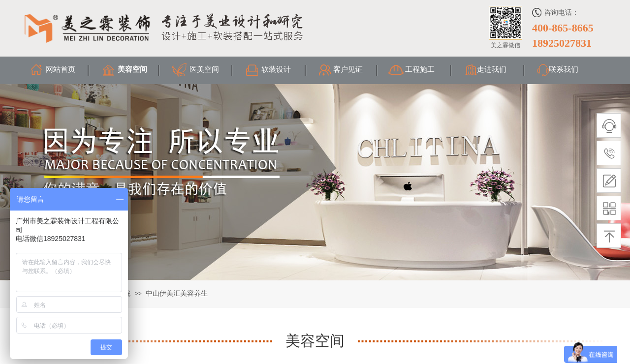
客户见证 (348, 69)
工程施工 (420, 69)
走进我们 (492, 69)
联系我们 (564, 69)
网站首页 (61, 69)
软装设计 (276, 69)
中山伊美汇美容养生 (177, 293)
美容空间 (132, 69)
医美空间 (204, 69)
